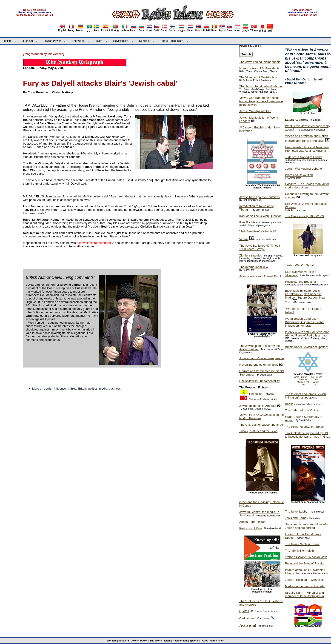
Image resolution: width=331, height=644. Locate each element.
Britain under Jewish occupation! (307, 347)
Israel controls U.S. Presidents (259, 68)
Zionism (7, 41)
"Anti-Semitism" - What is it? (258, 231)
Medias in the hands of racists (305, 586)
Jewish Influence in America (258, 406)
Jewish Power (52, 41)
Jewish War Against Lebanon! (305, 169)
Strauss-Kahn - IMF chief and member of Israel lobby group (304, 594)
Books (289, 404)
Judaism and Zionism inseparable (262, 358)
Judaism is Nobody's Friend (303, 157)
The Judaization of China (302, 410)
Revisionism (121, 41)
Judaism (28, 41)
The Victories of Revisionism (258, 77)
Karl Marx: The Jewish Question (260, 216)
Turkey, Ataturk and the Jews (258, 431)
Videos (244, 239)
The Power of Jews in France (304, 427)
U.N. (303, 385)
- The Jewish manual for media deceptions (307, 186)
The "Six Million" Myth (300, 551)
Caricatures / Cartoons (254, 618)
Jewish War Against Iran (255, 111)
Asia (316, 380)
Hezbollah (256, 394)
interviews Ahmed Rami (260, 276)
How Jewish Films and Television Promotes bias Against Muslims (307, 149)
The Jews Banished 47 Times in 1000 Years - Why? (260, 247)
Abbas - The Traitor (252, 522)
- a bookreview (306, 557)
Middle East (303, 382)
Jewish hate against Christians (260, 197)
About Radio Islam (172, 41)
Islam (99, 41)
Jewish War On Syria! (299, 265)
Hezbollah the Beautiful (300, 282)
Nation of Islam (259, 399)
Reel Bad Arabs (250, 222)
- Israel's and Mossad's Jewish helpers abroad (306, 526)
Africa (316, 382)
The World (78, 41)
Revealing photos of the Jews (259, 365)
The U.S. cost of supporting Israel (261, 425)
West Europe (300, 377)
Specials (144, 41)
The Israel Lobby (296, 511)
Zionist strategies (251, 255)
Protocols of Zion (251, 528)
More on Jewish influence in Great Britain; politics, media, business (76, 389)
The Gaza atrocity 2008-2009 (304, 216)
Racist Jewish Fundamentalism (260, 381)
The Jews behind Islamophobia (260, 62)
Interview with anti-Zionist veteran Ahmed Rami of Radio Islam (307, 334)
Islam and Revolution (299, 175)
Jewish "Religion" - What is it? (305, 580)
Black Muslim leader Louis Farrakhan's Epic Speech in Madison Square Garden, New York (305, 296)
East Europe (316, 377)
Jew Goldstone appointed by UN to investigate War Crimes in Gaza (308, 435)
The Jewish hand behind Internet (261, 86)
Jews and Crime (296, 518)
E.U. (317, 385)
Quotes (244, 611)
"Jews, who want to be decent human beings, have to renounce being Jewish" (261, 101)
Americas (303, 380)
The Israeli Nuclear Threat (302, 544)
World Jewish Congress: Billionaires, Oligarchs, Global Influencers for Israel (305, 322)
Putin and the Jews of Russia (304, 563)
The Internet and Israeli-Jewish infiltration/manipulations (305, 396)
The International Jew (254, 267)
